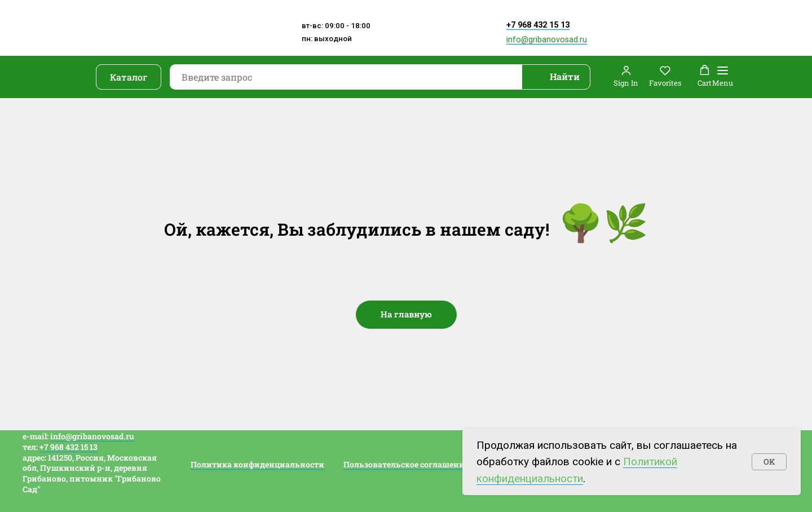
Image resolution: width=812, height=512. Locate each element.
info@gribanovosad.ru (547, 40)
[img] (421, 36)
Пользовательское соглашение (406, 464)
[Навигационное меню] (723, 77)
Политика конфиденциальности (257, 464)
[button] (626, 76)
